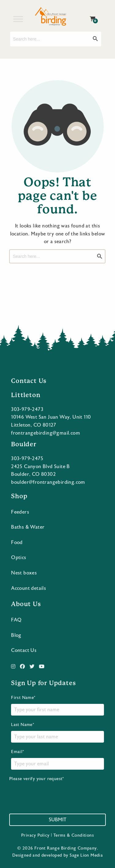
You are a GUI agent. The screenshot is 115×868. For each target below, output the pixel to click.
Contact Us (24, 650)
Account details (29, 588)
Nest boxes (24, 573)
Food (17, 542)
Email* (57, 759)
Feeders (20, 512)
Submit (58, 820)
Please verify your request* (56, 791)
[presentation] (56, 794)
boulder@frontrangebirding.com (48, 482)
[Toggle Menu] (18, 19)
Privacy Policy (35, 835)
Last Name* (57, 732)
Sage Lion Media (86, 855)
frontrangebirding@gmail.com (46, 433)
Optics (19, 558)
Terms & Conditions (74, 835)
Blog (16, 635)
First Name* (57, 705)
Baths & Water (28, 527)
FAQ (16, 620)
